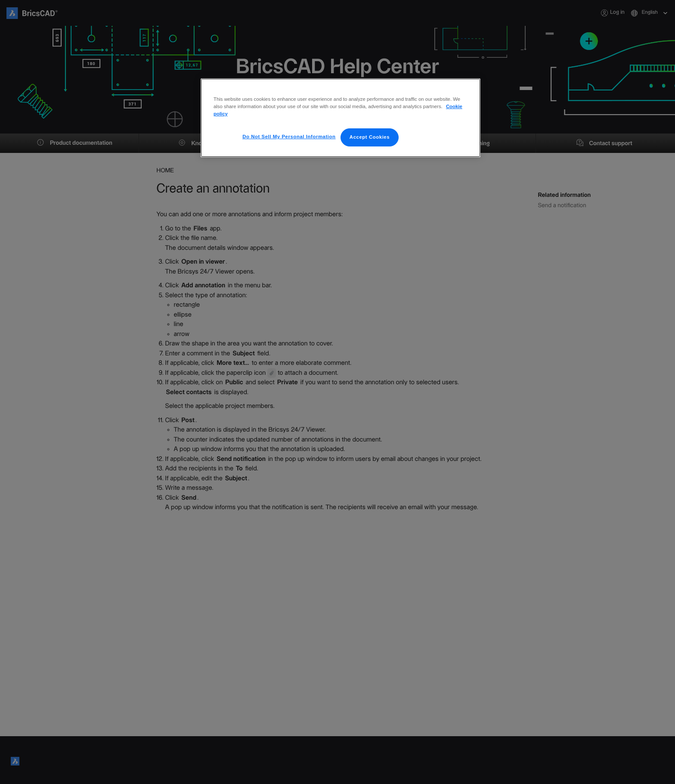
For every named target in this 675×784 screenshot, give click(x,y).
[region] (341, 114)
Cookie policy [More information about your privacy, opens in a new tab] (449, 106)
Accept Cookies (370, 130)
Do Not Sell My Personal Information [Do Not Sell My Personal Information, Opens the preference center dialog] (292, 129)
